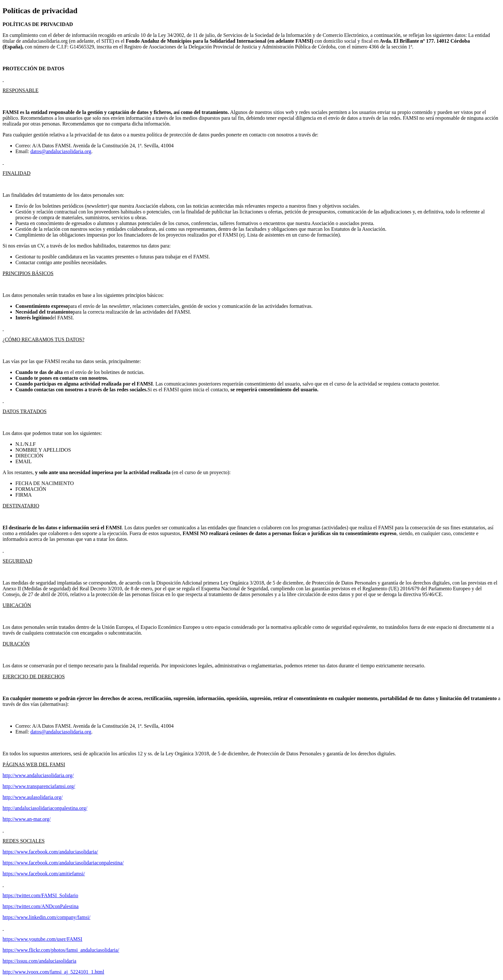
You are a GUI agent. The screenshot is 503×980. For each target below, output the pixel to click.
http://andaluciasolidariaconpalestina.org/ (45, 808)
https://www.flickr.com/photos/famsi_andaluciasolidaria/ (61, 950)
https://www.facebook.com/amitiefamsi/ (44, 874)
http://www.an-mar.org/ (27, 819)
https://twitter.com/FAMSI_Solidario (40, 895)
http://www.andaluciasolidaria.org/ (38, 775)
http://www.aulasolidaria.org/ (33, 797)
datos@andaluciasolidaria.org (61, 151)
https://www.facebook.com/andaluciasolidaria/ (50, 852)
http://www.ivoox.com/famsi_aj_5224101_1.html (53, 972)
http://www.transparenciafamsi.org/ (39, 786)
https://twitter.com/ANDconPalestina (41, 906)
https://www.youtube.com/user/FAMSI (42, 939)
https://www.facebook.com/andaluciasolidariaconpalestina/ (63, 863)
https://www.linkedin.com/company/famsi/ (47, 917)
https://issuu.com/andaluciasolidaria (39, 961)
